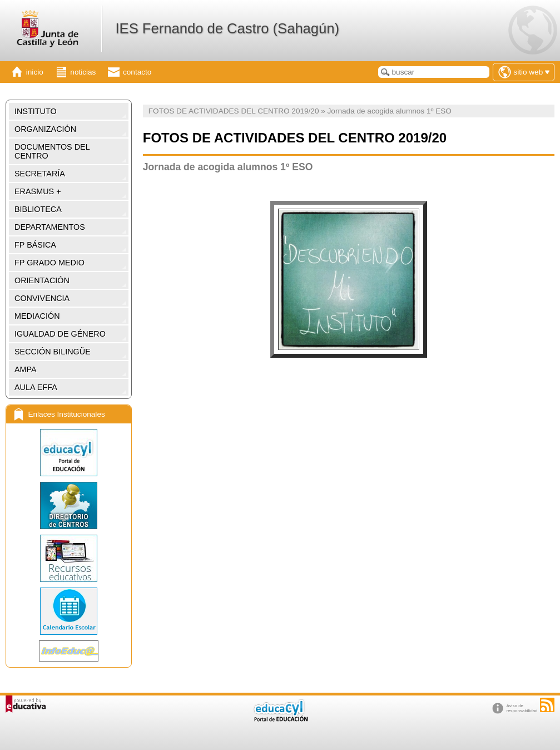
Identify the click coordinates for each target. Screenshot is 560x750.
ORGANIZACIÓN (45, 129)
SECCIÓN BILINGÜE (53, 352)
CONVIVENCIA (42, 298)
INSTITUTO (36, 111)
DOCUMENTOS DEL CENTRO (52, 151)
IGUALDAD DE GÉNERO (60, 334)
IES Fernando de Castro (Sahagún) (227, 28)
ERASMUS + (38, 191)
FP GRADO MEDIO (49, 263)
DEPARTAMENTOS (50, 227)
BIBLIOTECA (38, 209)
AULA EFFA (36, 387)
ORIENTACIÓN (42, 280)
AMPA (26, 369)
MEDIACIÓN (37, 316)
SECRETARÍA (40, 174)
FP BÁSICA (35, 245)
